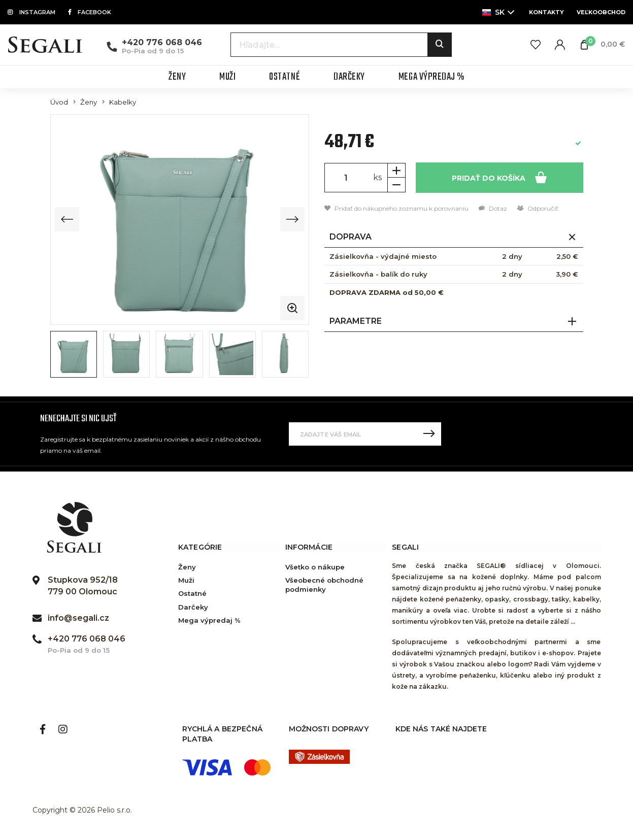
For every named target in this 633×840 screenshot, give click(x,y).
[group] (180, 219)
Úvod (59, 102)
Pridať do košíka (499, 177)
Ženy (89, 102)
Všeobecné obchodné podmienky (324, 585)
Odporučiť (538, 208)
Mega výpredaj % (209, 620)
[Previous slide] (67, 219)
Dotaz (493, 208)
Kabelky (123, 102)
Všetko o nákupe (315, 567)
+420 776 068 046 (162, 42)
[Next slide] (292, 219)
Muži (186, 580)
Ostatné (192, 593)
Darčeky (193, 607)
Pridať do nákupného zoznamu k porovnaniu (396, 208)
